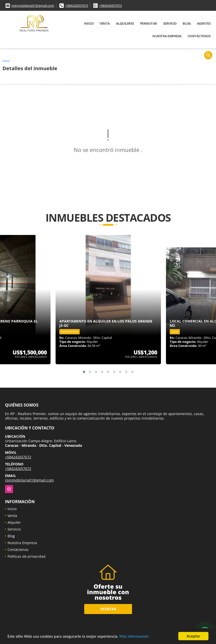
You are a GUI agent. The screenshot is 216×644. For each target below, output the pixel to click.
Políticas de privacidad (27, 556)
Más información (134, 637)
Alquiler (14, 522)
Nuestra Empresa (167, 36)
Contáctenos (199, 36)
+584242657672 (77, 6)
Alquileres (125, 23)
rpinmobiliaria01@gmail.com (33, 6)
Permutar (149, 23)
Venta (105, 23)
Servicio (170, 23)
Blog (187, 23)
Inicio (89, 23)
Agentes (204, 23)
